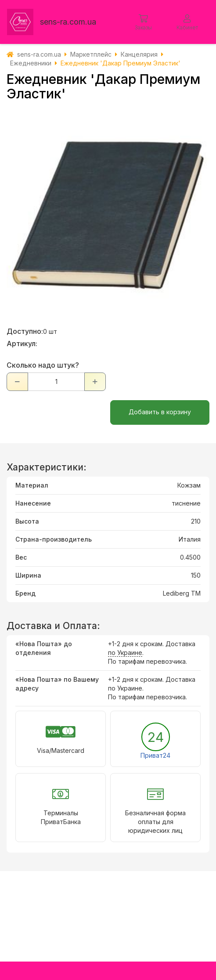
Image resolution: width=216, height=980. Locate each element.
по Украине (125, 653)
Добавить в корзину (160, 412)
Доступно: (25, 331)
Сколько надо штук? (43, 365)
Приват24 (155, 755)
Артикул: (22, 344)
